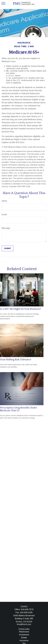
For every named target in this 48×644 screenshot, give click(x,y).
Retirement (24, 632)
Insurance (24, 641)
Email (4, 215)
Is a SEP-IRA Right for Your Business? (20, 309)
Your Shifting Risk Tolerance (16, 360)
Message (6, 228)
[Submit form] (8, 248)
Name (4, 201)
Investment (24, 635)
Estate (24, 638)
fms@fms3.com (24, 624)
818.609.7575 (27, 609)
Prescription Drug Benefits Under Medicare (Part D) (18, 409)
